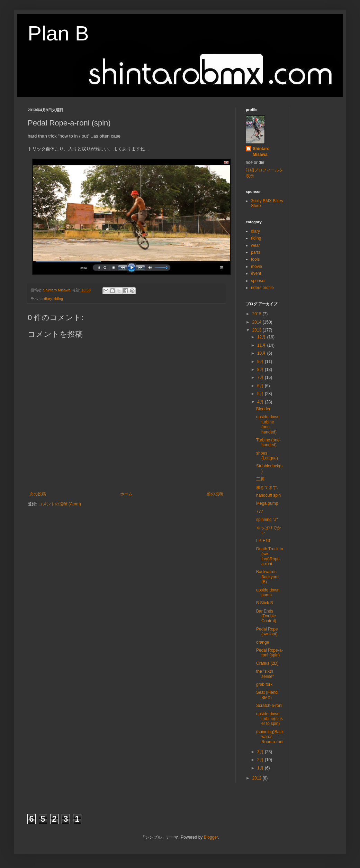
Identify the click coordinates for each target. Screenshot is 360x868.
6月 (261, 386)
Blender (263, 409)
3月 (261, 752)
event (256, 273)
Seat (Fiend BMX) (267, 695)
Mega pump (267, 503)
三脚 (260, 479)
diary (48, 299)
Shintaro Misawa (261, 152)
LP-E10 (263, 541)
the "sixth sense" (265, 674)
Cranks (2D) (267, 663)
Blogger (211, 837)
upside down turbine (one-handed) (268, 424)
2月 (261, 760)
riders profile (262, 288)
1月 (261, 768)
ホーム (126, 494)
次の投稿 (38, 494)
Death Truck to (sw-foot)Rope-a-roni (270, 556)
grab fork (264, 684)
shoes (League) (267, 456)
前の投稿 (215, 494)
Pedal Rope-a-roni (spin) (269, 653)
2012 (258, 778)
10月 (262, 353)
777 (260, 512)
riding (58, 299)
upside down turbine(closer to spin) (269, 719)
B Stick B (265, 603)
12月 (262, 337)
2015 (258, 314)
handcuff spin (268, 495)
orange (263, 642)
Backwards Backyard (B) (267, 577)
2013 (258, 330)
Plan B (58, 33)
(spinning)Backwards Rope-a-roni (270, 737)
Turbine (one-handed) (269, 442)
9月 (261, 362)
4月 (261, 402)
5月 (261, 394)
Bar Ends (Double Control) (266, 616)
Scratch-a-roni (269, 706)
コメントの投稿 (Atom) (60, 504)
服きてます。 (269, 487)
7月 (261, 377)
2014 (258, 322)
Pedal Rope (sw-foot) (267, 632)
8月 (261, 370)
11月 (262, 345)
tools (255, 259)
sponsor (258, 281)
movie (256, 267)
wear (255, 245)
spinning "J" (267, 520)
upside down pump (268, 592)
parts (256, 252)
